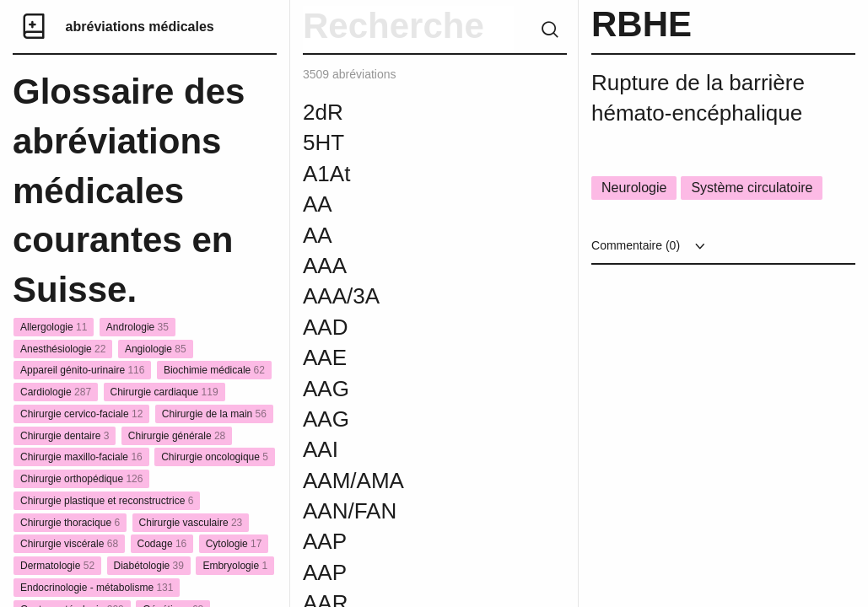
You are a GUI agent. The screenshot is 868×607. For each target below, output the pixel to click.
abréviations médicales (140, 27)
